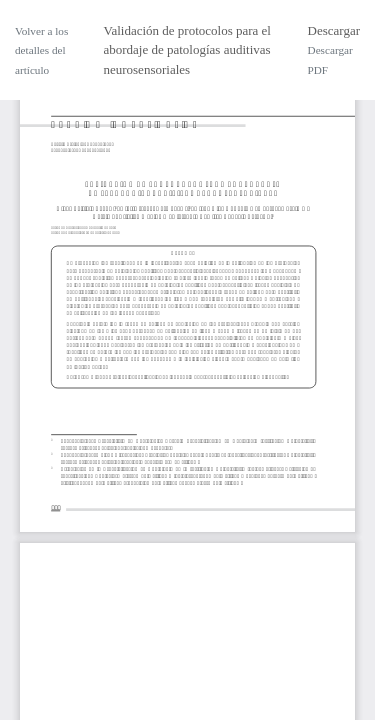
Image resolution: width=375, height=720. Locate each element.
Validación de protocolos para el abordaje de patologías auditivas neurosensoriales (187, 50)
